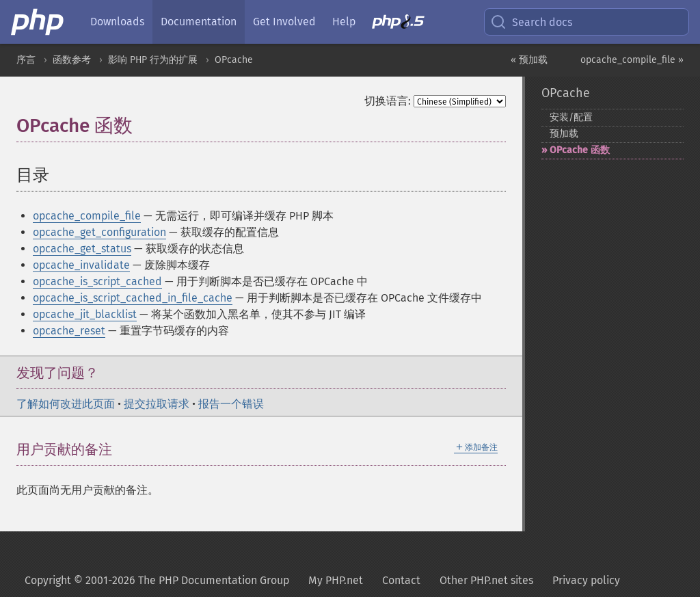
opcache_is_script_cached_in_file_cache (133, 298)
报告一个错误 (231, 404)
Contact (401, 580)
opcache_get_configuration (99, 232)
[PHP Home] (38, 22)
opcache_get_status (82, 249)
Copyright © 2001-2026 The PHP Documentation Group (157, 580)
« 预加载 (529, 60)
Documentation (199, 22)
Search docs (531, 22)
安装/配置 (571, 117)
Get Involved (284, 22)
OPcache (234, 60)
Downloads (117, 22)
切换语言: (388, 101)
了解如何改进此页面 (66, 404)
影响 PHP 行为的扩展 (153, 60)
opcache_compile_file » (632, 60)
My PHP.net (336, 580)
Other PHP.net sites (486, 580)
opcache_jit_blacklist (85, 314)
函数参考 (72, 60)
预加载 (564, 134)
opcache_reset (69, 331)
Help (344, 22)
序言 (26, 60)
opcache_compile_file (87, 216)
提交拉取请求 (157, 404)
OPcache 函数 (580, 150)
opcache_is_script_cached (97, 281)
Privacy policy (586, 580)
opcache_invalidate (81, 265)
